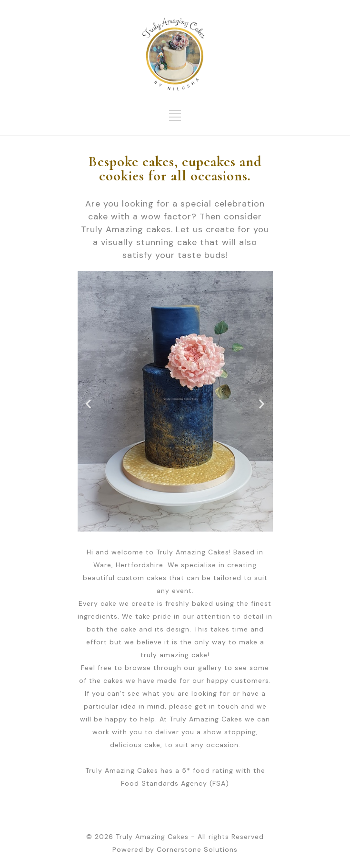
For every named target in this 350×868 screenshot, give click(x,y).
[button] (89, 404)
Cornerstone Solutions (197, 849)
